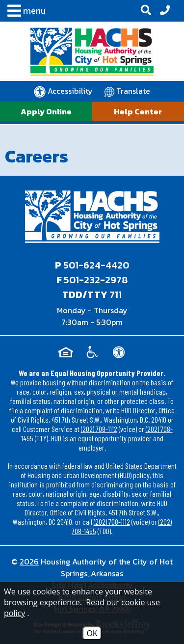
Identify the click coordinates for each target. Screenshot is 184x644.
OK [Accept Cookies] (92, 633)
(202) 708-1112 (99, 429)
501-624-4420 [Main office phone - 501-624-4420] (96, 265)
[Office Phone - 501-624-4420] (165, 11)
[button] (24, 12)
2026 (29, 562)
